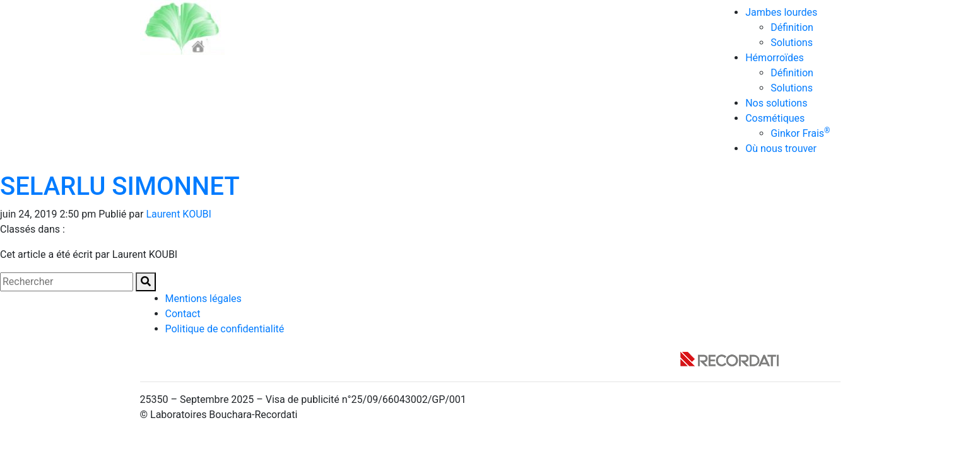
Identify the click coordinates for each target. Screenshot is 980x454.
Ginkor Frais (800, 133)
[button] (146, 282)
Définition (792, 27)
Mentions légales (204, 299)
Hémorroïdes (775, 58)
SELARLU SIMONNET (120, 186)
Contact (183, 314)
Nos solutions (776, 103)
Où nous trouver (781, 148)
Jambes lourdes (781, 12)
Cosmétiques (775, 118)
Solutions (792, 43)
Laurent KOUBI (178, 214)
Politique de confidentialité (225, 329)
